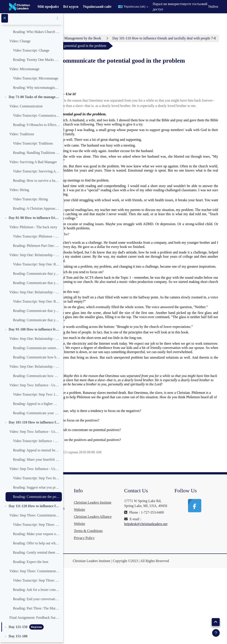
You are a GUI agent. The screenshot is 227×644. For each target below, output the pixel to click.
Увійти (213, 7)
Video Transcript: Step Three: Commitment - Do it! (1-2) (36, 526)
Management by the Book (135, 38)
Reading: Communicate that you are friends (36, 275)
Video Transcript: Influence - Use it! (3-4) (36, 442)
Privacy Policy (123, 612)
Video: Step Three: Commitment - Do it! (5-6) (34, 573)
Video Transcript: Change (31, 52)
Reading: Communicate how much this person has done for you (36, 377)
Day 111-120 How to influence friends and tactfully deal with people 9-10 (34, 508)
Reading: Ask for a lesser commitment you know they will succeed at (36, 591)
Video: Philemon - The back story (33, 229)
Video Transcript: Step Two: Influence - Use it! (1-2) (36, 396)
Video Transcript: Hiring (30, 201)
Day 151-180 (18, 638)
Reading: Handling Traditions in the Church (36, 154)
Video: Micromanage (24, 71)
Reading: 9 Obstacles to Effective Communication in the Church (36, 126)
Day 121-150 (18, 628)
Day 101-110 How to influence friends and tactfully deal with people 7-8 (34, 424)
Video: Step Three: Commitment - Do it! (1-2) (34, 517)
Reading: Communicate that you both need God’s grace (36, 312)
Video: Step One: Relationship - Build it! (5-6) (34, 340)
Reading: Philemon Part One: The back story (36, 247)
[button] (133, 7)
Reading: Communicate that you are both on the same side (36, 284)
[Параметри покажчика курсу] (57, 20)
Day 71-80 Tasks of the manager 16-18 (34, 98)
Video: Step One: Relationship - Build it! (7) (34, 368)
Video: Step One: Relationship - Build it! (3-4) (34, 294)
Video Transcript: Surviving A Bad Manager (36, 173)
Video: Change (20, 43)
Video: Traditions (22, 136)
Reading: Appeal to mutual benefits (36, 452)
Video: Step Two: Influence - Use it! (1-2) (34, 387)
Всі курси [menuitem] (71, 7)
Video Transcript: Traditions (33, 145)
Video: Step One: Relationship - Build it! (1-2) (34, 256)
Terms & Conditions (127, 605)
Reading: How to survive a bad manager (36, 182)
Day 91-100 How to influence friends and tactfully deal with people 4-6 (34, 331)
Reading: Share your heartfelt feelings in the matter (36, 461)
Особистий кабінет (91, 38)
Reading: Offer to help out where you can (36, 545)
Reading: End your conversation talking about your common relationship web (36, 600)
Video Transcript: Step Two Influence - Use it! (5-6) (36, 480)
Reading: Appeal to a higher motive (36, 405)
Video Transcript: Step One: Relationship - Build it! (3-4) (36, 303)
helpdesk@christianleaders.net (172, 613)
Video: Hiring (19, 191)
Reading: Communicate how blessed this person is (36, 359)
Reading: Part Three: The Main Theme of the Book (36, 610)
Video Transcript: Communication (36, 117)
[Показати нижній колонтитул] (216, 633)
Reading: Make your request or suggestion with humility (36, 535)
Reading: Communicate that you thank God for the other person (36, 322)
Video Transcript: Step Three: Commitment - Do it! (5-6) (36, 582)
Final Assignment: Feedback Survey (34, 619)
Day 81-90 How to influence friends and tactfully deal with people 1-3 (34, 219)
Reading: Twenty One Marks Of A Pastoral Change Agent (36, 61)
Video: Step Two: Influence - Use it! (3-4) (34, 433)
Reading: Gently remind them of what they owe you (36, 554)
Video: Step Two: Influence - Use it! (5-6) (34, 470)
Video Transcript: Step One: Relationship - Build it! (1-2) (36, 266)
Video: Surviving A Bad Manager (33, 163)
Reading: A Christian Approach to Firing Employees (36, 210)
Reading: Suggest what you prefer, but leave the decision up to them (36, 489)
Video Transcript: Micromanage (35, 80)
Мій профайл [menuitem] (48, 7)
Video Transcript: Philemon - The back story (36, 238)
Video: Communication (26, 108)
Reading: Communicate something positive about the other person (36, 349)
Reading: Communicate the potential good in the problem (36, 498)
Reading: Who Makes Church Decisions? (36, 33)
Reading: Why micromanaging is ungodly (36, 89)
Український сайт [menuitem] (97, 7)
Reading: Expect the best (31, 563)
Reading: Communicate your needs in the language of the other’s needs (36, 415)
